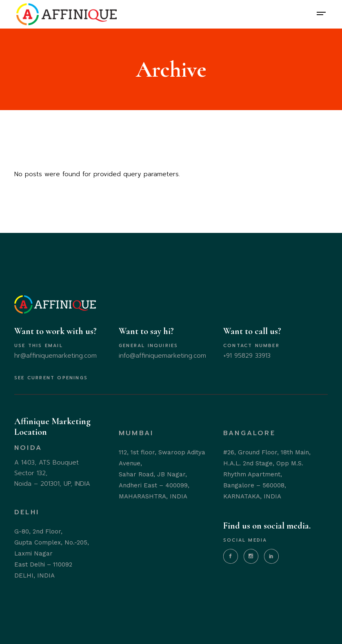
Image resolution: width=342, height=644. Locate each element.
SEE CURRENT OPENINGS (51, 378)
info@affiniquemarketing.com (162, 356)
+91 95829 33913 (247, 356)
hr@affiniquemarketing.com (56, 356)
